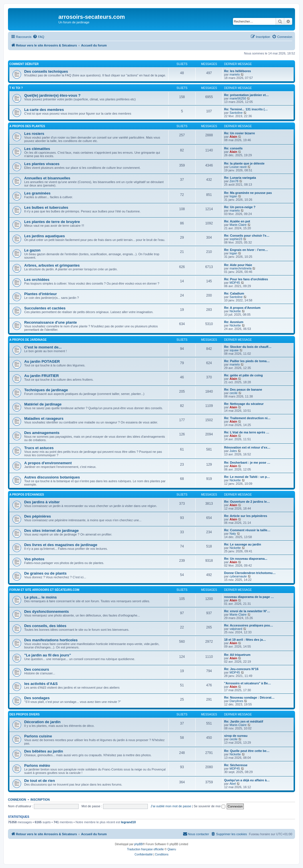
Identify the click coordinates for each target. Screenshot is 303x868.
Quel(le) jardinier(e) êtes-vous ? (52, 95)
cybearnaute (238, 576)
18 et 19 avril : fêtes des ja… (245, 640)
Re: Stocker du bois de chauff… (248, 347)
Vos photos (34, 559)
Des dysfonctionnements (47, 612)
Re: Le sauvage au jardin (243, 544)
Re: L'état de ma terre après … (247, 432)
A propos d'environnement (48, 463)
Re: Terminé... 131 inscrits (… (246, 109)
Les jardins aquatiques (45, 236)
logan (233, 196)
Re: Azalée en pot (237, 221)
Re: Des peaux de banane (243, 390)
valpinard (236, 629)
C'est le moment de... (43, 347)
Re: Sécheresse (236, 765)
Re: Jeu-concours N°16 (241, 669)
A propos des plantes (27, 126)
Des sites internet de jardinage (51, 531)
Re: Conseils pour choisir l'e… (247, 236)
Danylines (236, 701)
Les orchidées (37, 280)
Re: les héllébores (238, 71)
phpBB (138, 844)
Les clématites (37, 149)
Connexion (17, 800)
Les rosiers (34, 134)
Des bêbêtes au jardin (44, 751)
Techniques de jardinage (46, 390)
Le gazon (32, 250)
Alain (233, 137)
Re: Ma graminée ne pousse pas (248, 193)
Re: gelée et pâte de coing (243, 375)
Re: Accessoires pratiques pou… (249, 625)
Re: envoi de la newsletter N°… (247, 611)
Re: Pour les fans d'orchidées (246, 279)
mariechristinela (240, 268)
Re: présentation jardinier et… (246, 95)
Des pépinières (38, 516)
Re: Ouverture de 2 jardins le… (247, 502)
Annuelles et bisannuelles (47, 178)
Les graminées (37, 193)
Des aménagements (42, 433)
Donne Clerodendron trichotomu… (250, 573)
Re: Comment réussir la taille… (247, 530)
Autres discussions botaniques (52, 477)
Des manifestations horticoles (51, 640)
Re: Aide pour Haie (238, 265)
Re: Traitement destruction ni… (247, 418)
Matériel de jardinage (43, 404)
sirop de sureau (236, 736)
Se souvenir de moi (209, 806)
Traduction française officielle (145, 849)
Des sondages (37, 698)
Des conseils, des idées (45, 626)
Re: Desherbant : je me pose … (247, 463)
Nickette (235, 311)
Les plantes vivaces (42, 164)
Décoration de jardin (42, 722)
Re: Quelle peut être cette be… (247, 751)
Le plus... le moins (40, 597)
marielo (235, 74)
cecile (234, 393)
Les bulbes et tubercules (46, 207)
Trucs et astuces (39, 448)
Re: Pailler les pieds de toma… (247, 361)
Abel (233, 784)
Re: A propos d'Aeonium (242, 308)
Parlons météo (37, 765)
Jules (233, 451)
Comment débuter (24, 64)
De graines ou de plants (45, 573)
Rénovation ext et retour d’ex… (247, 447)
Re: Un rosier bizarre (239, 133)
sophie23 (236, 239)
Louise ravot (238, 167)
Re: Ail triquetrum (237, 655)
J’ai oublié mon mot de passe (171, 806)
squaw (234, 350)
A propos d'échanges (27, 495)
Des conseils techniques (46, 71)
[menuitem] (38, 37)
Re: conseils (233, 148)
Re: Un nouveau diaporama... (246, 559)
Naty (233, 534)
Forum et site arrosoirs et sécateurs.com (44, 590)
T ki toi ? (16, 88)
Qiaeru (172, 849)
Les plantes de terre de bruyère (52, 222)
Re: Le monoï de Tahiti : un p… (247, 477)
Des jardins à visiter (42, 502)
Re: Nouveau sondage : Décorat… (249, 697)
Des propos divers (24, 714)
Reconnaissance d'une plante (51, 322)
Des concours (37, 669)
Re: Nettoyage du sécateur (244, 404)
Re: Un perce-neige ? (240, 207)
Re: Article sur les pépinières (246, 516)
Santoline (236, 113)
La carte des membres (44, 110)
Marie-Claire (238, 225)
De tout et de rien (40, 781)
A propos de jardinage (28, 340)
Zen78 (234, 181)
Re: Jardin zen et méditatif (244, 721)
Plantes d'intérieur (41, 294)
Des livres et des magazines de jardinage (61, 545)
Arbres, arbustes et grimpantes (52, 265)
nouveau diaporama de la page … (249, 597)
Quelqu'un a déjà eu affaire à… (247, 780)
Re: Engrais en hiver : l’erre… (246, 250)
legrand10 (128, 822)
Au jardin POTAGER (42, 361)
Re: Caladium (234, 293)
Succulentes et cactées (45, 308)
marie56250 (238, 98)
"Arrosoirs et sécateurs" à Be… (248, 683)
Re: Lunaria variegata (240, 178)
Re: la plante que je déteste (244, 163)
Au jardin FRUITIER (42, 376)
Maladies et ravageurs (44, 418)
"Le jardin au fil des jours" (48, 655)
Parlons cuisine (38, 736)
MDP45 (235, 283)
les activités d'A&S (41, 684)
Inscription (40, 800)
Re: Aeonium (234, 322)
